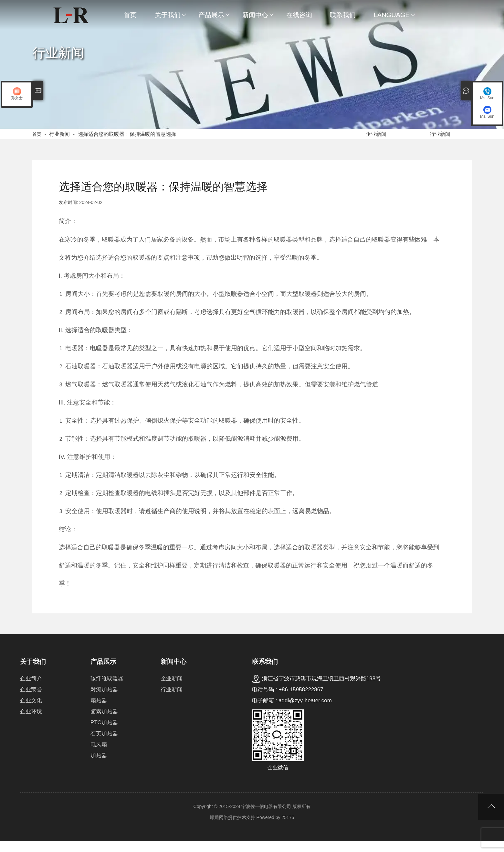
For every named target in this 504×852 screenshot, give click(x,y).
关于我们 (168, 15)
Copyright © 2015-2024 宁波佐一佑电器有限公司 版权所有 (252, 817)
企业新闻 (376, 139)
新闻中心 (255, 15)
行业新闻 (59, 140)
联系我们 (343, 15)
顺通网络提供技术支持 (233, 828)
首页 (130, 15)
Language (392, 15)
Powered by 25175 (275, 828)
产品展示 (211, 15)
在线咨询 (299, 15)
